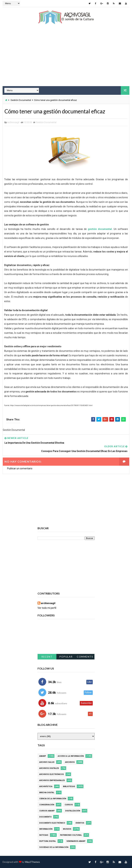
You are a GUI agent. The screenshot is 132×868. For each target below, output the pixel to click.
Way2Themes (32, 862)
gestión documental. (100, 229)
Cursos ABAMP (47, 811)
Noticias (44, 835)
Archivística (46, 786)
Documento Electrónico (52, 823)
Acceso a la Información (71, 756)
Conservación (47, 805)
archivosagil (48, 603)
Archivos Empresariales (52, 780)
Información (46, 829)
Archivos (70, 762)
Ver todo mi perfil (47, 608)
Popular (66, 657)
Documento (45, 817)
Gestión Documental (21, 100)
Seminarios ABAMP (76, 841)
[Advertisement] (66, 58)
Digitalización (73, 811)
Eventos (80, 823)
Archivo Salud (47, 762)
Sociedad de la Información (54, 847)
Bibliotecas (69, 786)
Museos (67, 829)
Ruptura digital (48, 841)
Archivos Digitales (49, 768)
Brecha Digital (47, 793)
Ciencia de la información (53, 799)
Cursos (69, 805)
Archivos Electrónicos (52, 774)
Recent (47, 657)
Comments (85, 657)
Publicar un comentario (20, 468)
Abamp (43, 756)
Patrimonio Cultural (71, 835)
